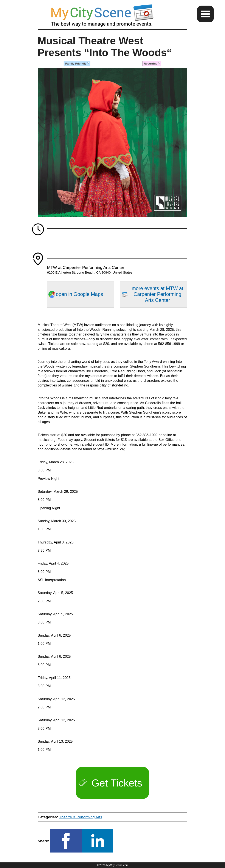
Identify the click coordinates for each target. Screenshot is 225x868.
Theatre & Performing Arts (81, 817)
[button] (205, 14)
